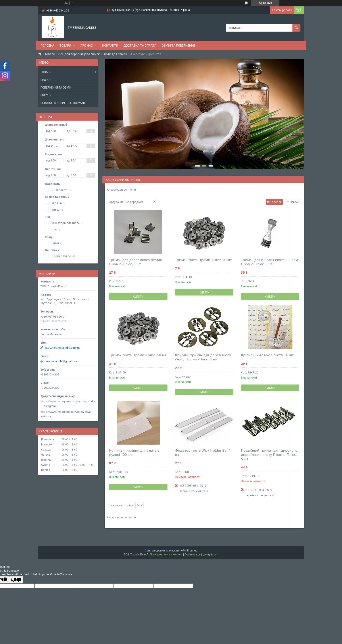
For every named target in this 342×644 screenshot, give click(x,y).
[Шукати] (296, 28)
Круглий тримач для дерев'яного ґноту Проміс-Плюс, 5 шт (203, 357)
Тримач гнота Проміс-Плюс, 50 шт (138, 355)
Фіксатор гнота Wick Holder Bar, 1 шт (203, 452)
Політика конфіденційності (201, 555)
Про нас (87, 45)
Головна (48, 45)
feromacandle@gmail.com (61, 361)
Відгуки (46, 95)
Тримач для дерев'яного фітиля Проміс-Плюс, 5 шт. (135, 262)
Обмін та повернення (178, 45)
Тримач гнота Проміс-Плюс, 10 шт (203, 260)
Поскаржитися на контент (166, 555)
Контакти (110, 45)
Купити (138, 297)
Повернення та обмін (56, 87)
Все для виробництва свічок (79, 54)
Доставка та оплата (140, 45)
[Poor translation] (16, 580)
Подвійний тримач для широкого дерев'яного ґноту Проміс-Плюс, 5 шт (269, 454)
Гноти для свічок (115, 54)
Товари (65, 45)
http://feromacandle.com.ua (62, 348)
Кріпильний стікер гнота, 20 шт (267, 355)
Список (295, 202)
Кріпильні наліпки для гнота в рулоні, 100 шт (134, 452)
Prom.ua (192, 551)
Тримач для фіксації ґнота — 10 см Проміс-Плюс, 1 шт (269, 262)
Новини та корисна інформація (64, 103)
